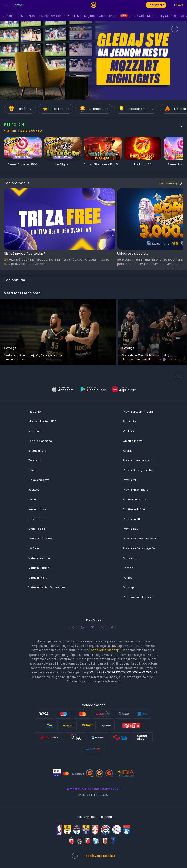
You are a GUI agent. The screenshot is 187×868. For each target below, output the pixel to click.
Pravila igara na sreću (138, 461)
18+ (75, 856)
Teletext (34, 461)
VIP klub (128, 431)
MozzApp (129, 587)
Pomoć (128, 578)
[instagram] (83, 628)
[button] (160, 359)
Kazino (33, 500)
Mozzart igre (132, 558)
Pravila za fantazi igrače (139, 548)
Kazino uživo (37, 509)
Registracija (156, 5)
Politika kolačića (134, 509)
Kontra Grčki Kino (40, 539)
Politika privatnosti (136, 500)
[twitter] (102, 628)
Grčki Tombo (37, 529)
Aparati (128, 451)
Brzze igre (36, 519)
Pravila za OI (131, 519)
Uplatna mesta (133, 441)
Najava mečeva (39, 480)
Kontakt (128, 568)
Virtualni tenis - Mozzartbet (47, 587)
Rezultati (35, 431)
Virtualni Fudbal (39, 568)
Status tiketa (37, 451)
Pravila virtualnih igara (138, 412)
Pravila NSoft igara (136, 490)
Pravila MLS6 (132, 480)
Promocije (130, 422)
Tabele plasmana (40, 441)
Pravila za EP (131, 529)
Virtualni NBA (37, 578)
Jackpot (34, 490)
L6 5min (34, 548)
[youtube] (93, 628)
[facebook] (73, 628)
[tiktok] (112, 628)
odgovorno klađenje (105, 650)
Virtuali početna (39, 558)
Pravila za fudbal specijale (141, 539)
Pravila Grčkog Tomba (138, 470)
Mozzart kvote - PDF (42, 422)
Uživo (32, 470)
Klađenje (35, 412)
